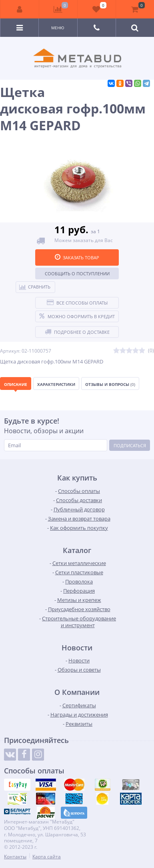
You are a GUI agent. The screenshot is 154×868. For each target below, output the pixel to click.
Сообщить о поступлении (77, 274)
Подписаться (130, 445)
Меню (58, 28)
